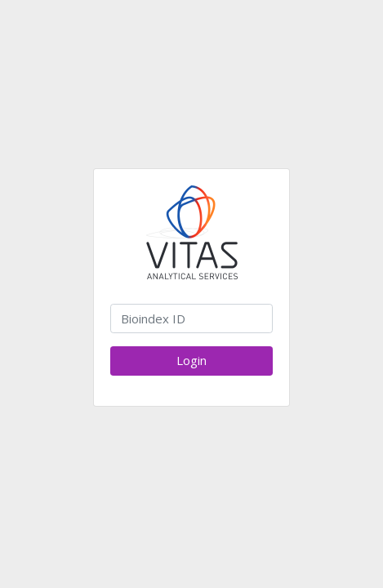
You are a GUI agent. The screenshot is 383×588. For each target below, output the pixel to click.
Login (191, 360)
